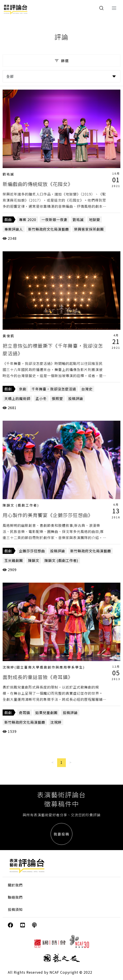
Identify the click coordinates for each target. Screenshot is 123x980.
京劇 (23, 389)
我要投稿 (61, 834)
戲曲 (8, 219)
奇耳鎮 (25, 713)
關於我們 (15, 885)
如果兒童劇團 (46, 713)
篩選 (61, 61)
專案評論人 (14, 229)
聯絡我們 (15, 897)
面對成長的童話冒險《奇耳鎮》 (38, 677)
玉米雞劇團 (14, 560)
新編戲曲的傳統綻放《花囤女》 (38, 184)
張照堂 (57, 398)
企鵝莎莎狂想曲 (32, 551)
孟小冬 (41, 398)
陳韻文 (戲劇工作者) (21, 505)
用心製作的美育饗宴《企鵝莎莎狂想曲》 (48, 515)
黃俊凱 (9, 336)
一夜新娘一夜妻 (54, 219)
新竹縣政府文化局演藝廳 (49, 229)
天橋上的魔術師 (17, 398)
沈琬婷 (56, 722)
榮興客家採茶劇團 (89, 229)
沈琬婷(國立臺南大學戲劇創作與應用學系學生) (44, 667)
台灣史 (87, 389)
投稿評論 (76, 398)
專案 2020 (28, 219)
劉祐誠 (9, 174)
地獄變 (95, 219)
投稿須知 (15, 909)
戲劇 (8, 389)
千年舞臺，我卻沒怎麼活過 (54, 389)
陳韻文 (34, 560)
